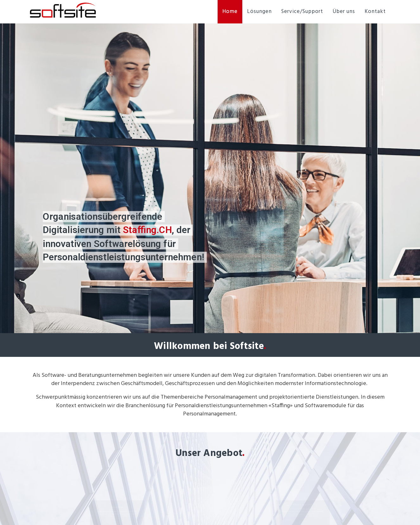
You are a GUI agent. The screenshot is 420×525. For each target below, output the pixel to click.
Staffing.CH (147, 230)
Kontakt (375, 12)
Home (230, 12)
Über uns (344, 12)
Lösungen (259, 12)
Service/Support (302, 12)
